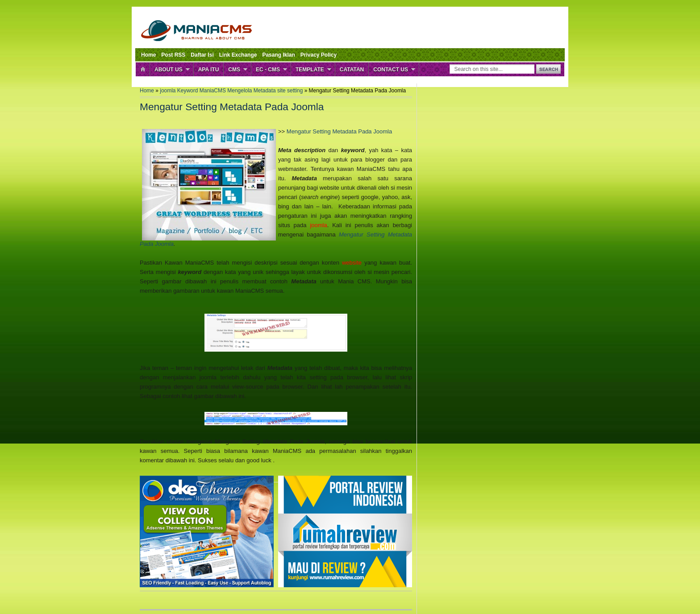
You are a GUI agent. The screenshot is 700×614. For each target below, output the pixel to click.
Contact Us (391, 70)
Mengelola (240, 91)
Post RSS (173, 55)
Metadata (265, 91)
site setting (291, 91)
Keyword (188, 91)
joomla (169, 91)
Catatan (352, 70)
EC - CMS (268, 70)
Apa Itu (209, 70)
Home (148, 55)
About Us (169, 70)
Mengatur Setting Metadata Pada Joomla (339, 131)
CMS (234, 70)
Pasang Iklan (278, 55)
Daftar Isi (202, 55)
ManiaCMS (214, 91)
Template (310, 70)
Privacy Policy (319, 55)
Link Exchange (238, 55)
